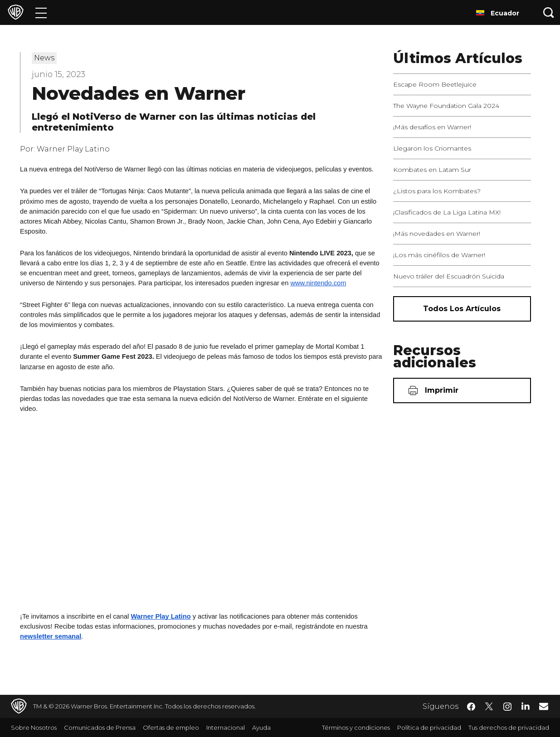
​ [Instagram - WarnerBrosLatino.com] (507, 707)
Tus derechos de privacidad (509, 727)
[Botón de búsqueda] (549, 12)
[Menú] (41, 12)
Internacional (226, 727)
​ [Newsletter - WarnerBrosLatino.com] (544, 706)
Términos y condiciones (356, 727)
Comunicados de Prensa (100, 727)
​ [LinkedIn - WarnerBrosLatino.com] (526, 706)
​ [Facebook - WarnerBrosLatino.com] (471, 707)
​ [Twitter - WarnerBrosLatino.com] (489, 707)
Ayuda (261, 727)
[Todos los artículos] (462, 309)
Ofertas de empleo (171, 727)
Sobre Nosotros (34, 727)
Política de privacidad (429, 727)
